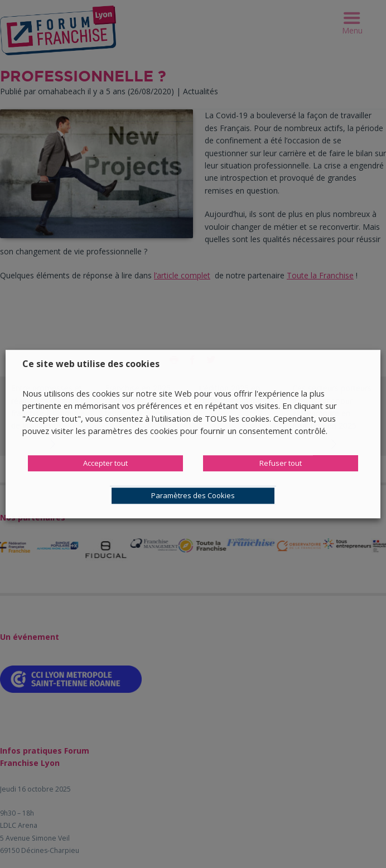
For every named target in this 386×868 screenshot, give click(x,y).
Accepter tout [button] (105, 463)
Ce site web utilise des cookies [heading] (91, 364)
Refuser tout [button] (281, 463)
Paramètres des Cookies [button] (193, 495)
